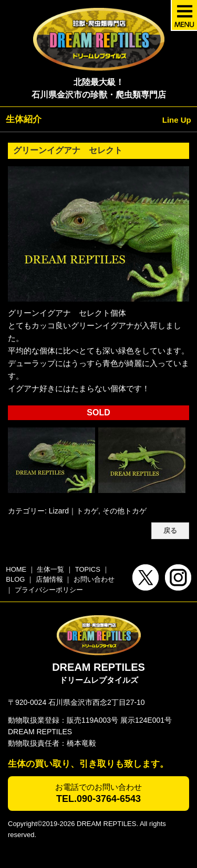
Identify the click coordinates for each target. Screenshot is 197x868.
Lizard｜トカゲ (74, 511)
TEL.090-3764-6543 (98, 799)
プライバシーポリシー (49, 590)
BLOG (15, 579)
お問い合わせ (94, 579)
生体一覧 (50, 569)
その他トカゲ (125, 511)
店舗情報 (49, 579)
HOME (16, 569)
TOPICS (88, 569)
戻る (170, 531)
